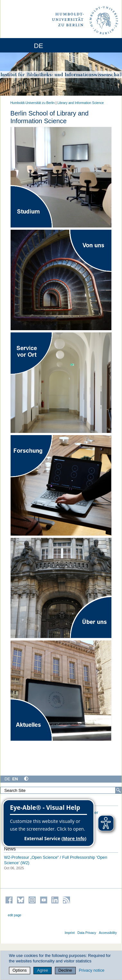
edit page (14, 915)
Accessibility (108, 933)
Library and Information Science (81, 103)
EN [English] (15, 779)
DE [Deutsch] (7, 779)
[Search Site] (61, 790)
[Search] (118, 790)
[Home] (22, 45)
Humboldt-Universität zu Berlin (32, 103)
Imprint (70, 933)
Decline (65, 970)
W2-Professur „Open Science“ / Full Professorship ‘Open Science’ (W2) (55, 860)
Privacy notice (92, 970)
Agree (42, 970)
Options (20, 970)
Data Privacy (87, 933)
